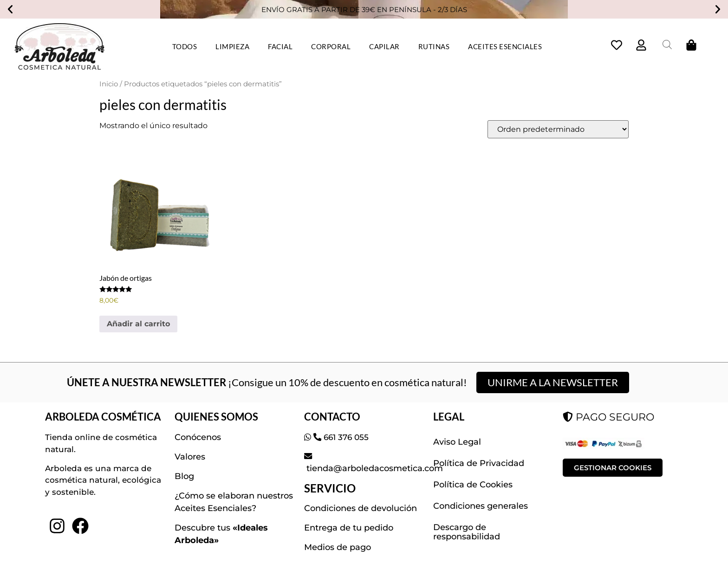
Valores (190, 457)
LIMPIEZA (232, 46)
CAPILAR (384, 46)
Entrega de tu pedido (349, 528)
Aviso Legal (457, 442)
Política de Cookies (473, 485)
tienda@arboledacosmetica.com (374, 468)
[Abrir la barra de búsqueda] (667, 45)
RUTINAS (434, 46)
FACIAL (280, 46)
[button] (10, 9)
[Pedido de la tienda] (558, 129)
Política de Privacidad (479, 463)
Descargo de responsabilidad (467, 532)
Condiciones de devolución (361, 508)
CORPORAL (331, 46)
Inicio (109, 84)
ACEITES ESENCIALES (505, 46)
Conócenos (198, 437)
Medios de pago (338, 547)
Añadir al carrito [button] (138, 324)
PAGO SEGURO (608, 417)
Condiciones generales (481, 506)
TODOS (185, 46)
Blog (184, 476)
